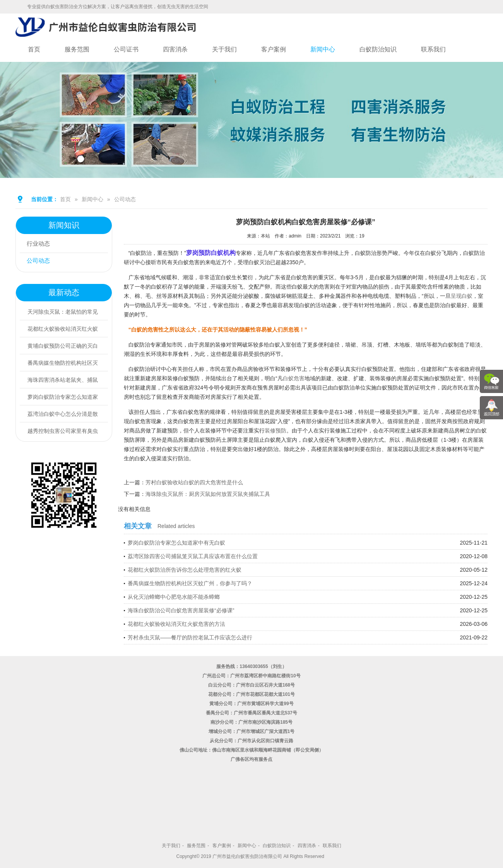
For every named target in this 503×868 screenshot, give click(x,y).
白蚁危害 (294, 378)
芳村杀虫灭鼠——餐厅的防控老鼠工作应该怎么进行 (190, 637)
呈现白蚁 (462, 296)
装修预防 (275, 431)
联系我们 (433, 49)
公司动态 (125, 199)
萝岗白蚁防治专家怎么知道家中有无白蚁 (176, 543)
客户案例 (274, 49)
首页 (34, 49)
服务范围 (77, 49)
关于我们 (224, 49)
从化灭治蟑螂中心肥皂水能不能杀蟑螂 (174, 597)
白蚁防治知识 (378, 49)
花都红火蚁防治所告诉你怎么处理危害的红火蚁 (185, 570)
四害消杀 (175, 49)
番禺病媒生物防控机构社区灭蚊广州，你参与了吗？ (190, 583)
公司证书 (126, 49)
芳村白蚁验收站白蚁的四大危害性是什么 (194, 482)
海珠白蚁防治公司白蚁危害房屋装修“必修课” (181, 610)
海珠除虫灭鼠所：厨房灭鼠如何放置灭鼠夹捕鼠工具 (208, 494)
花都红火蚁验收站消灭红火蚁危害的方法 (176, 624)
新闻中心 (323, 49)
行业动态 (40, 244)
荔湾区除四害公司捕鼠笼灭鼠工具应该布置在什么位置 (193, 556)
